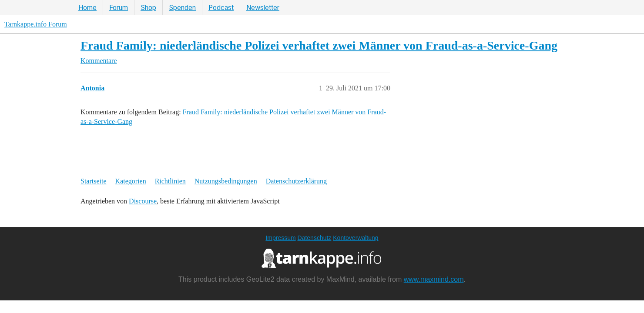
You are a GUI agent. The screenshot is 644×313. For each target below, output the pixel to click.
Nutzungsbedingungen (226, 181)
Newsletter (263, 8)
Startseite (94, 181)
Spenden (182, 8)
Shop (148, 8)
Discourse (143, 201)
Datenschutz (315, 238)
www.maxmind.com (434, 279)
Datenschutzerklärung (296, 181)
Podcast (221, 8)
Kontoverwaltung (356, 238)
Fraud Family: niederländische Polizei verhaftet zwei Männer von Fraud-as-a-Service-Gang (319, 45)
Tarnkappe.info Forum (36, 24)
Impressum (280, 238)
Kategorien (131, 181)
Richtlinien (170, 181)
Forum (119, 8)
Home (87, 8)
